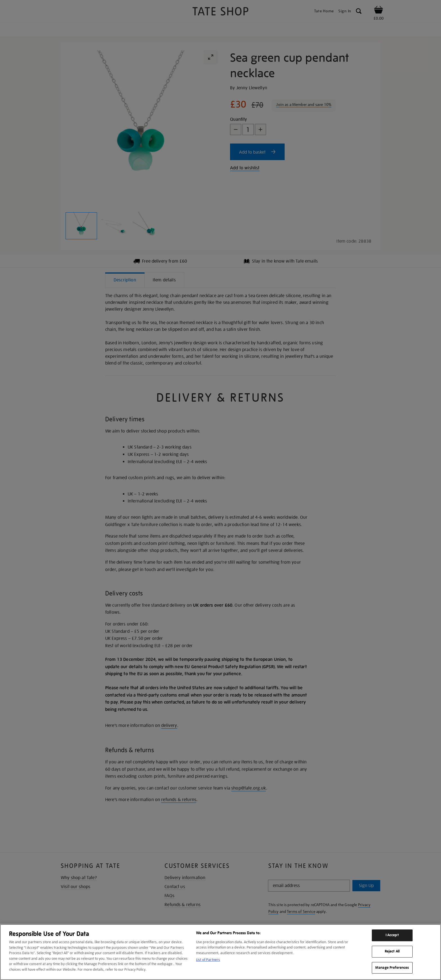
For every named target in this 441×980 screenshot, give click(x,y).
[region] (220, 952)
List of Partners (208, 960)
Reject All (392, 951)
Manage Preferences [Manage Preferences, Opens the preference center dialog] (392, 968)
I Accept (392, 935)
